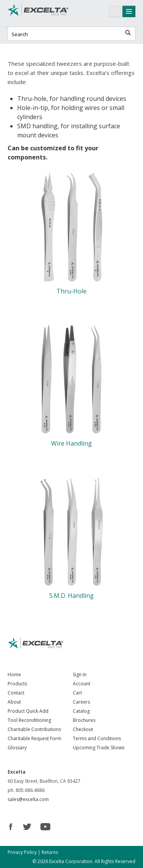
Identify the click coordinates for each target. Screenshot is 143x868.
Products (17, 684)
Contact (16, 693)
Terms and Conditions (97, 738)
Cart (77, 693)
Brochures (84, 720)
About (14, 702)
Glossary (17, 748)
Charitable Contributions (34, 729)
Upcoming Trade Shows (99, 748)
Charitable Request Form (35, 738)
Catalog (81, 711)
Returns (50, 852)
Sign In (80, 674)
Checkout (83, 729)
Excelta (38, 13)
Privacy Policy (22, 852)
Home (14, 674)
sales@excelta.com (28, 799)
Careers (81, 702)
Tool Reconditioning (29, 720)
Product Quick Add (28, 711)
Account (82, 684)
